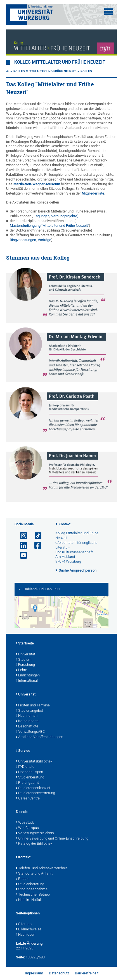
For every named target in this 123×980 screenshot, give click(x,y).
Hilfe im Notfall (29, 900)
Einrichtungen (28, 676)
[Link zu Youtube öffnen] (21, 555)
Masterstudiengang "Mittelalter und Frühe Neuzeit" (49, 226)
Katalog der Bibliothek (34, 844)
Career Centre (28, 799)
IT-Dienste (25, 767)
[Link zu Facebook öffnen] (36, 546)
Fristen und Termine (33, 706)
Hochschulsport (30, 772)
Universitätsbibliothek (34, 762)
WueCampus (27, 828)
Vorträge (44, 240)
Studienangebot (29, 711)
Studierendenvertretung (36, 793)
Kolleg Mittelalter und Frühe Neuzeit (60, 62)
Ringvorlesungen (23, 240)
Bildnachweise (29, 930)
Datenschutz (59, 973)
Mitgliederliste (93, 193)
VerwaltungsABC (30, 732)
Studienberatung (30, 778)
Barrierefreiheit (87, 973)
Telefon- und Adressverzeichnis (42, 868)
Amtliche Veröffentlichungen (40, 737)
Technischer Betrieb (33, 895)
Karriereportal (28, 721)
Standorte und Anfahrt (34, 874)
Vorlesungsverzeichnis (35, 833)
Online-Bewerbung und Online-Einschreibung (52, 839)
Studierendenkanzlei (33, 788)
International (27, 681)
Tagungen (42, 216)
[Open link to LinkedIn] (21, 546)
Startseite (25, 644)
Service (23, 751)
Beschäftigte (27, 727)
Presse (23, 879)
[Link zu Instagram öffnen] (21, 536)
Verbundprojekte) (65, 216)
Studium (24, 660)
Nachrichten (27, 716)
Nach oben (26, 935)
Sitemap (24, 924)
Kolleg (86, 71)
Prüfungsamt (27, 783)
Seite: (20, 957)
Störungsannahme (32, 889)
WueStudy (25, 823)
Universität (26, 655)
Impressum (34, 973)
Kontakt (65, 524)
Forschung (25, 665)
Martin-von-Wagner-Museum (37, 184)
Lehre (22, 670)
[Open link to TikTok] (36, 536)
